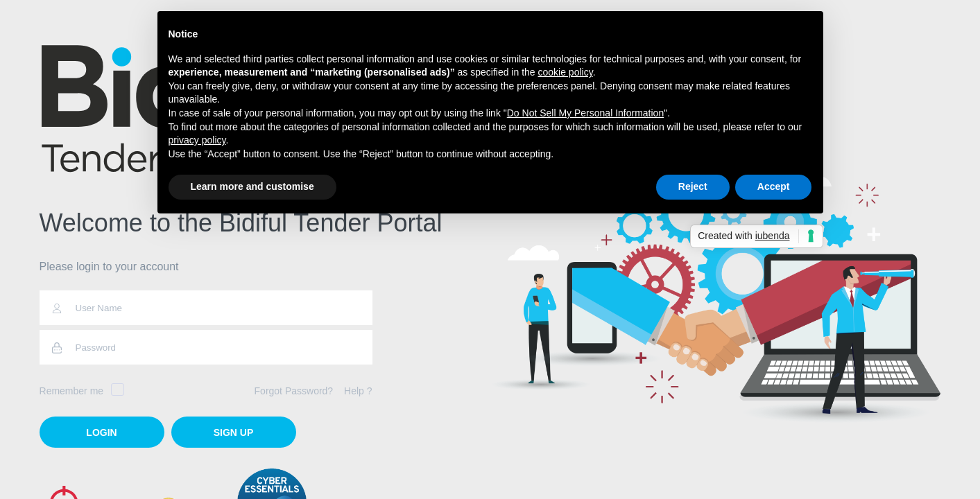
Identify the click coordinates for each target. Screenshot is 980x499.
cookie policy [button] (566, 72)
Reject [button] (693, 186)
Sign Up (234, 432)
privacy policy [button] (197, 140)
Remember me (82, 391)
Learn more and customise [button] (252, 186)
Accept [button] (774, 186)
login (101, 432)
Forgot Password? (294, 391)
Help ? (358, 391)
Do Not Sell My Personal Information (585, 113)
